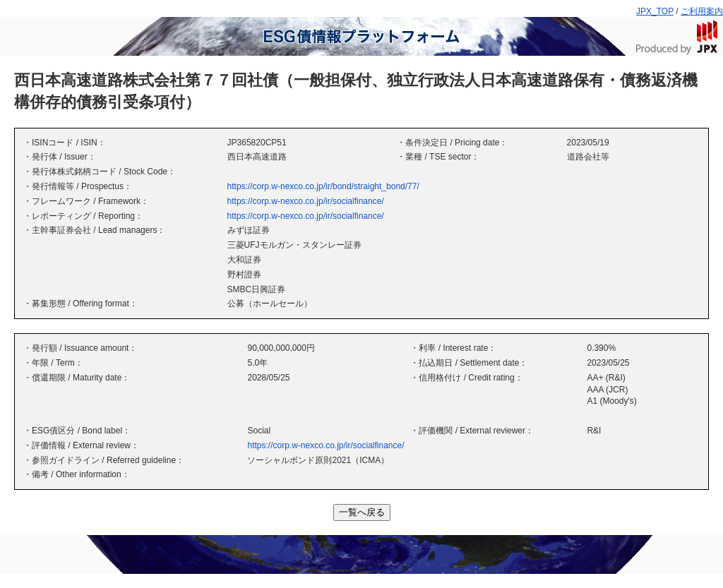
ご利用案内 (702, 11)
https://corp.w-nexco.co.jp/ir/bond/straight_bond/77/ (323, 186)
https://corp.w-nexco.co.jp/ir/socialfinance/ (306, 201)
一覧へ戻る (362, 512)
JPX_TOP (655, 11)
